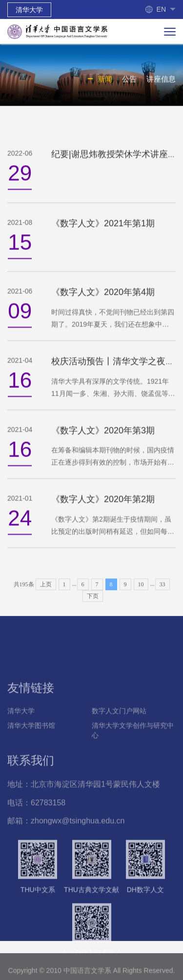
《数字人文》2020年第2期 (103, 511)
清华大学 (29, 10)
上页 (46, 594)
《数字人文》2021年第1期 (103, 235)
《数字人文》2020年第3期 (103, 442)
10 (141, 594)
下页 (93, 606)
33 (163, 594)
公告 (129, 81)
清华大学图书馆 (31, 757)
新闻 (105, 81)
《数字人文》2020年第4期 (103, 304)
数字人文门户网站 (119, 742)
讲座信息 (161, 81)
